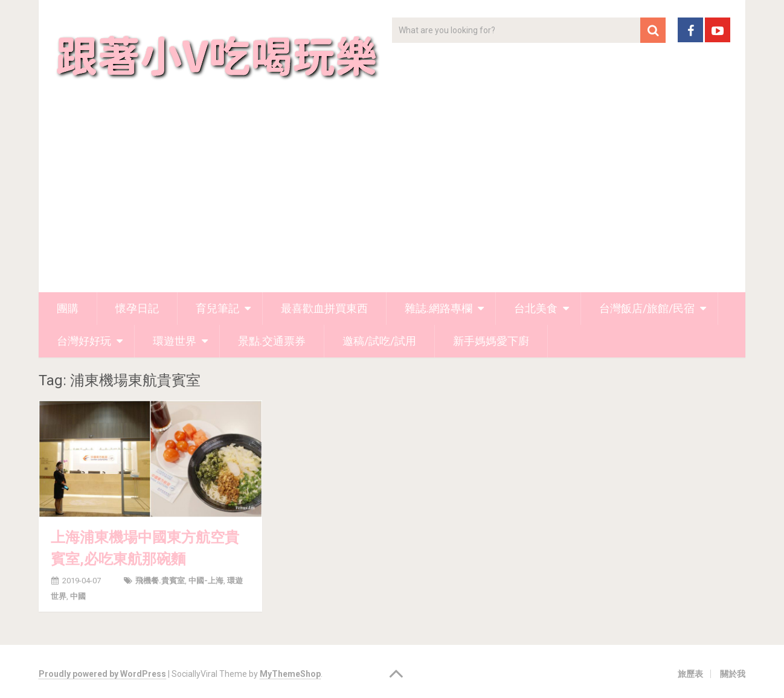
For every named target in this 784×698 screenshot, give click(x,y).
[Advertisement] (392, 202)
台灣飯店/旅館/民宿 (647, 308)
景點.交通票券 (272, 341)
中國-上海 (206, 581)
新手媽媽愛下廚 (491, 341)
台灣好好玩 (84, 341)
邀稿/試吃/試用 (379, 341)
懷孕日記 (137, 308)
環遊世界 (175, 341)
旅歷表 (690, 674)
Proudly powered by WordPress (102, 674)
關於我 (733, 674)
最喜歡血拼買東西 (324, 308)
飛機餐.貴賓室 (160, 581)
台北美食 (536, 308)
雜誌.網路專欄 (439, 308)
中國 (78, 596)
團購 (68, 308)
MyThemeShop (290, 674)
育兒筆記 (217, 308)
